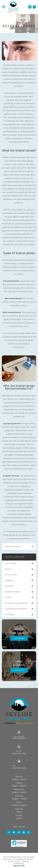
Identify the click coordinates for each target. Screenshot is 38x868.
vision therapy (11, 563)
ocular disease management (16, 609)
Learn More (19, 638)
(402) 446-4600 (19, 754)
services (8, 569)
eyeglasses (9, 580)
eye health (9, 586)
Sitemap (26, 861)
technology (10, 614)
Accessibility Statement (23, 859)
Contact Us (19, 670)
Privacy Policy (14, 861)
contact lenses (11, 575)
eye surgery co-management (16, 603)
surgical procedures (13, 592)
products (8, 597)
